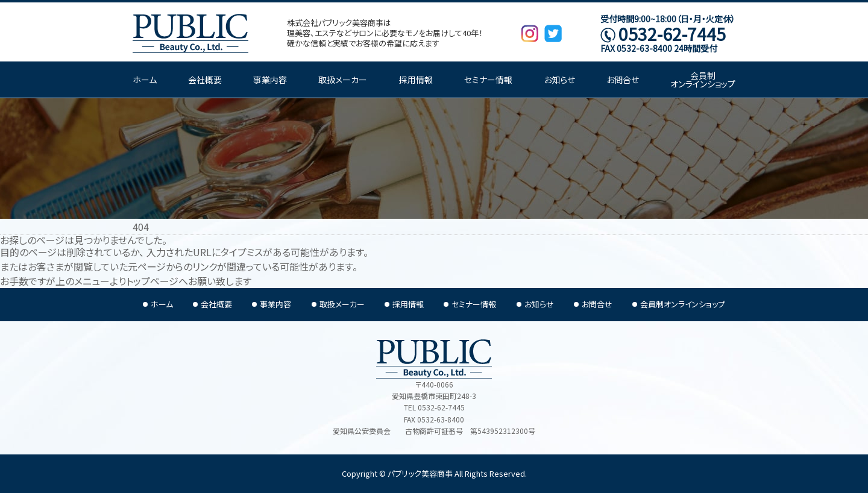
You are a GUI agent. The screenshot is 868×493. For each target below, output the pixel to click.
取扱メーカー (343, 80)
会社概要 (205, 80)
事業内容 (270, 80)
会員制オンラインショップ (703, 80)
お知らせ (559, 80)
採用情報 (416, 80)
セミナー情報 (488, 80)
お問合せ (623, 80)
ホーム (145, 80)
